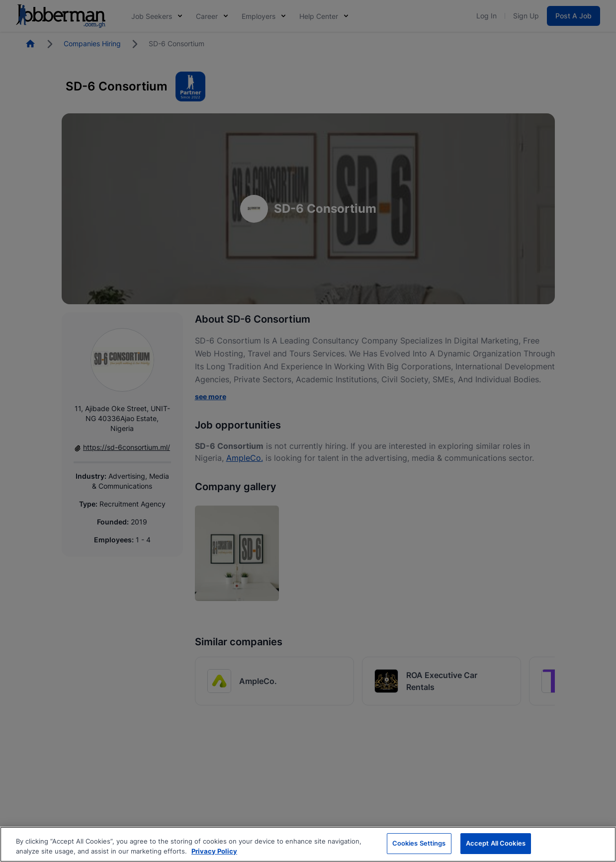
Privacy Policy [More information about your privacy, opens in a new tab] (214, 851)
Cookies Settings (419, 843)
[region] (308, 844)
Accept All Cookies (496, 843)
